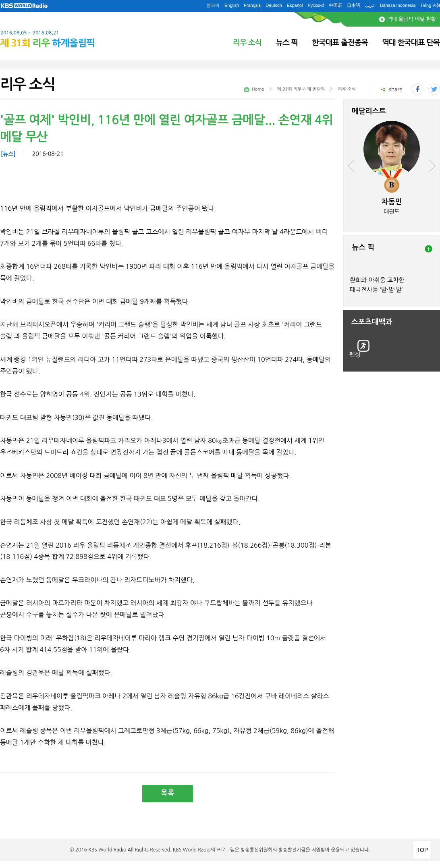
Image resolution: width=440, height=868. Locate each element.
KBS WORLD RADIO (24, 6)
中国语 (335, 5)
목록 (168, 793)
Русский (316, 5)
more (429, 249)
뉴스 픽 (287, 43)
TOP (422, 850)
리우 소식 (247, 43)
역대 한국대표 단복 (411, 43)
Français (252, 5)
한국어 (213, 5)
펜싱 (355, 354)
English (232, 5)
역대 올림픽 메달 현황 (412, 19)
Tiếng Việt (430, 5)
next (432, 166)
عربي (370, 5)
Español (295, 5)
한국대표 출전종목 (340, 43)
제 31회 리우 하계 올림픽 (301, 89)
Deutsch (274, 5)
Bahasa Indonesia (398, 5)
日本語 (354, 5)
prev (351, 166)
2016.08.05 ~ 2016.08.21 (67, 36)
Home (258, 89)
